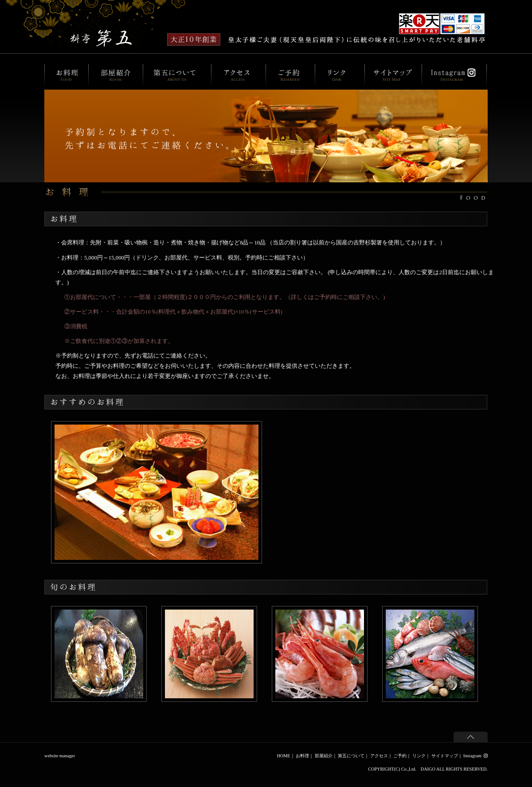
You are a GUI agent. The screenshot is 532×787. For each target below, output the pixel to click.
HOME (283, 756)
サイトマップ (445, 756)
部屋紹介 (324, 756)
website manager (60, 756)
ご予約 (400, 756)
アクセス (379, 756)
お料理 (302, 756)
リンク (419, 756)
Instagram (475, 756)
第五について (351, 756)
